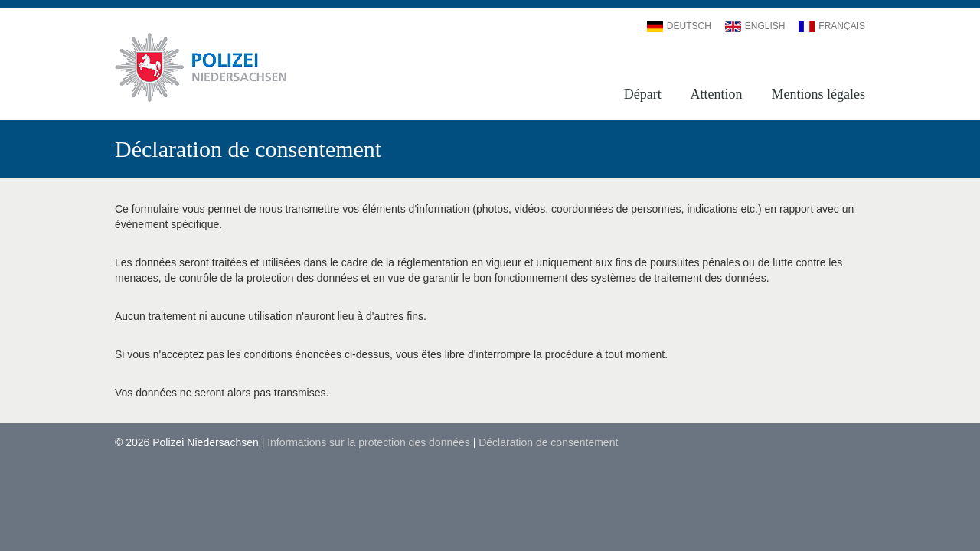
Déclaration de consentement (548, 442)
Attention (717, 94)
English (755, 26)
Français (832, 26)
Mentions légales (818, 94)
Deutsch (679, 26)
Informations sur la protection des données (369, 442)
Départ (643, 94)
